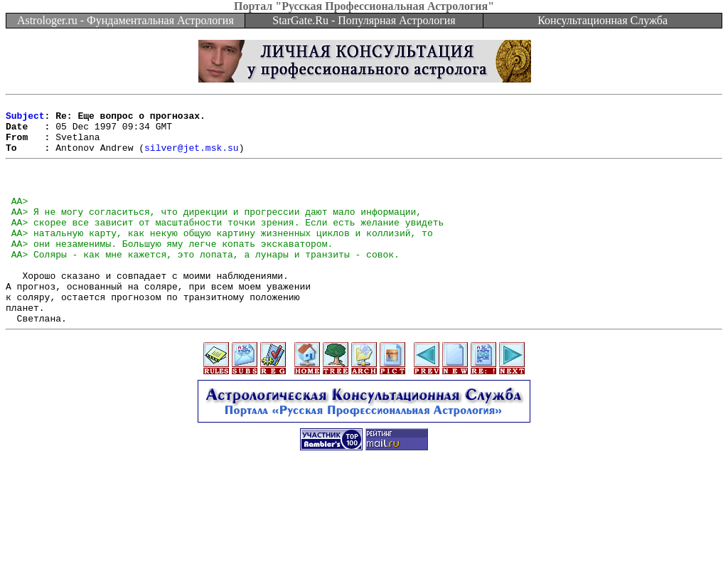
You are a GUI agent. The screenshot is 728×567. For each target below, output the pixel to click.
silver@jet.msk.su (192, 158)
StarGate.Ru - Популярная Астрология (364, 20)
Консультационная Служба (603, 20)
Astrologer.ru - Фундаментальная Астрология (125, 20)
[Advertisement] (364, 535)
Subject (25, 120)
